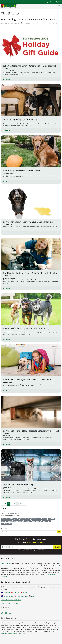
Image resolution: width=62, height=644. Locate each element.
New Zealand (8, 596)
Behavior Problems (7, 521)
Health (17, 519)
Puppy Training (35, 519)
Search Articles (5, 529)
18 (21, 504)
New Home (27, 521)
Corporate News (37, 521)
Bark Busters (5, 564)
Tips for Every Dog (7, 524)
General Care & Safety (8, 519)
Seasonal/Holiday (18, 521)
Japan (25, 593)
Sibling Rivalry (46, 521)
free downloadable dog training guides (44, 23)
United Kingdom (22, 596)
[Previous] (3, 504)
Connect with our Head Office (11, 600)
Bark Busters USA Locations (11, 603)
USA (33, 596)
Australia (7, 593)
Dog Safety (51, 519)
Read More (6, 79)
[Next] (24, 504)
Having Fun (44, 519)
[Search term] (29, 532)
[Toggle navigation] (59, 6)
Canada (17, 593)
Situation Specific (25, 519)
